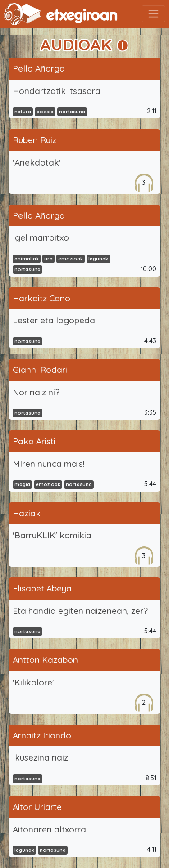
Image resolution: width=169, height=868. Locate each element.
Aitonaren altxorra (49, 829)
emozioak (71, 259)
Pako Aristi (34, 441)
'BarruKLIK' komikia (52, 535)
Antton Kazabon (45, 660)
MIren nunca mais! (49, 464)
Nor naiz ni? (36, 392)
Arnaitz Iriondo (42, 735)
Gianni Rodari (40, 370)
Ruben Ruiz (34, 140)
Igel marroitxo (41, 237)
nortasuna (72, 112)
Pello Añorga (39, 68)
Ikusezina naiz (40, 757)
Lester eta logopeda (54, 320)
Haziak (27, 513)
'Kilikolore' (33, 682)
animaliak (27, 259)
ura (48, 259)
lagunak (98, 259)
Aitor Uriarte (37, 807)
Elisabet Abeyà (42, 588)
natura (23, 112)
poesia (45, 112)
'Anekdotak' (37, 162)
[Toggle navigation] (153, 14)
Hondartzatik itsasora (57, 91)
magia (22, 484)
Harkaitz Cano (41, 298)
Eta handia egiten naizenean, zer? (80, 611)
